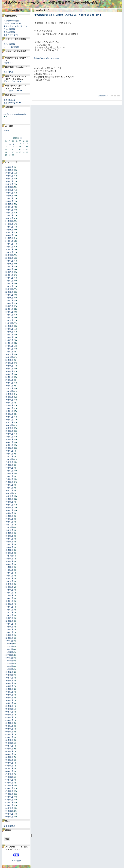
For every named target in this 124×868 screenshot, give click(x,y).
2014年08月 (8, 561)
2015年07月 (8, 539)
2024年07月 (8, 232)
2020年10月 (8, 360)
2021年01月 (8, 352)
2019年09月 (8, 397)
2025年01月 (8, 215)
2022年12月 (8, 286)
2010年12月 (8, 672)
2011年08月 (8, 649)
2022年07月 (8, 300)
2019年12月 (8, 388)
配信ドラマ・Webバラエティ (16, 26)
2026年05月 (8, 170)
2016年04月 (8, 513)
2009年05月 (8, 726)
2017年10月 (8, 462)
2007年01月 (8, 805)
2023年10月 (8, 258)
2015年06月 (8, 542)
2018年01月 (8, 454)
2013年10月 (8, 584)
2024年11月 (8, 221)
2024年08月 (8, 230)
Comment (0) (104, 96)
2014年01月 (8, 578)
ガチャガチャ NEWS (13, 81)
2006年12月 (8, 808)
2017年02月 (8, 485)
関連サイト (8, 63)
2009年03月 (8, 732)
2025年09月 (8, 193)
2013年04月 (8, 601)
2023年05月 (8, 272)
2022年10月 (8, 292)
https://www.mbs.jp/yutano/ (47, 58)
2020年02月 (8, 383)
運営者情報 (16, 861)
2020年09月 (8, 363)
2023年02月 (8, 281)
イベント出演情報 (11, 47)
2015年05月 (8, 544)
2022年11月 (8, 289)
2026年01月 (8, 181)
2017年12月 (8, 456)
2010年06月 (8, 689)
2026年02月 (8, 179)
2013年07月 (8, 593)
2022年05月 (8, 306)
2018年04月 (8, 445)
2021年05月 (8, 340)
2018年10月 (8, 428)
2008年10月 (8, 746)
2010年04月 (8, 695)
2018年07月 (8, 437)
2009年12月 (8, 706)
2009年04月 (8, 729)
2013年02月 (8, 607)
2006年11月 (8, 811)
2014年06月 (8, 567)
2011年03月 (8, 663)
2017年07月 (8, 471)
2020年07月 (8, 369)
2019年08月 (8, 400)
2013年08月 (8, 590)
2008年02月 (8, 768)
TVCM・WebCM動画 (12, 23)
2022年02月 (8, 315)
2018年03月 (8, 448)
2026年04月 (8, 173)
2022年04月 (8, 309)
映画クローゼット (11, 35)
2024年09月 (8, 227)
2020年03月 (8, 380)
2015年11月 (8, 527)
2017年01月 (8, 488)
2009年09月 (8, 715)
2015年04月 (8, 547)
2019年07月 (8, 403)
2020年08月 (8, 366)
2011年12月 (8, 641)
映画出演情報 (9, 32)
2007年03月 (8, 800)
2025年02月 (8, 213)
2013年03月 (8, 604)
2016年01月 (8, 522)
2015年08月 (8, 536)
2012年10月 (8, 615)
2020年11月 (8, 357)
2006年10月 (8, 814)
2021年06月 (8, 337)
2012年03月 (8, 632)
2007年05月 (8, 794)
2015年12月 (8, 525)
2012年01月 (8, 638)
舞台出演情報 (9, 44)
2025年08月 (8, 196)
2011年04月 (8, 661)
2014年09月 (8, 559)
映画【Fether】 (10, 100)
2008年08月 (8, 751)
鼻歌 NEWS (8, 72)
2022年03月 (8, 312)
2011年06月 (8, 655)
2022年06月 (8, 303)
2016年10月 (8, 496)
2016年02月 (8, 519)
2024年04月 (8, 241)
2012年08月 (8, 621)
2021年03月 (8, 346)
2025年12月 (8, 184)
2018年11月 (8, 425)
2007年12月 (8, 774)
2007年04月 (8, 797)
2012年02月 (8, 635)
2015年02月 (8, 550)
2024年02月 (8, 247)
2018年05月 (8, 442)
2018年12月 (8, 422)
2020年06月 (8, 371)
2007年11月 (8, 777)
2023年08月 (8, 264)
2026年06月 (8, 167)
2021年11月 (8, 323)
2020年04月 (8, 377)
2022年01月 (8, 317)
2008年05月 (8, 760)
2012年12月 (8, 612)
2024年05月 (8, 238)
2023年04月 (8, 275)
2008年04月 (8, 763)
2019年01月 (8, 420)
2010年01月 (8, 703)
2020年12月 (8, 354)
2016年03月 (8, 516)
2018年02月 (8, 451)
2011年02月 (8, 666)
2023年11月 (8, 255)
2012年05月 (8, 629)
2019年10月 (8, 394)
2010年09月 (8, 681)
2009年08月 (8, 717)
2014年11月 (8, 556)
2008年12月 (8, 740)
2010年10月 (8, 678)
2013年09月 (8, 587)
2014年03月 (8, 573)
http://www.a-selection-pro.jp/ (15, 114)
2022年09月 (8, 295)
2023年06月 (8, 269)
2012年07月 (8, 624)
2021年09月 (8, 329)
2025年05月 (8, 204)
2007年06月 (8, 791)
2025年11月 (8, 187)
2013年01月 (8, 610)
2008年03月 (8, 766)
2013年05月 (8, 598)
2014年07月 (8, 564)
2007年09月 (8, 783)
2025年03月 (8, 210)
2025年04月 (8, 207)
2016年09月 (8, 499)
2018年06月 (8, 439)
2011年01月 (8, 669)
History (6, 131)
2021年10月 (8, 326)
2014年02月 (8, 576)
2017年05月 (8, 476)
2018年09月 (8, 431)
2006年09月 (8, 817)
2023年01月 (8, 283)
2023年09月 (8, 261)
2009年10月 (8, 712)
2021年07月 (8, 335)
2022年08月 (8, 298)
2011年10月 (8, 646)
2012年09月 (8, 618)
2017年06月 (8, 473)
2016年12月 (8, 490)
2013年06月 (8, 595)
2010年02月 (8, 700)
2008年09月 (8, 749)
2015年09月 (8, 533)
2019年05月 (8, 408)
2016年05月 (8, 510)
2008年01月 (8, 771)
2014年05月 (8, 570)
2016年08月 (8, 502)
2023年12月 (8, 252)
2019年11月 (8, 391)
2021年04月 (8, 343)
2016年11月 (8, 493)
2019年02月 (8, 417)
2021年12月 (8, 320)
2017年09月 (8, 465)
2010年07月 (8, 686)
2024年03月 (8, 244)
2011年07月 (8, 652)
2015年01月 (8, 553)
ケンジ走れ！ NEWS (13, 91)
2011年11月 (8, 644)
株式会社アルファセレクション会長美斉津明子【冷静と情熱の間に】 (53, 3)
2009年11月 (8, 709)
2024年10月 (8, 224)
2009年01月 (8, 737)
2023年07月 (8, 266)
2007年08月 (8, 785)
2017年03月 (8, 482)
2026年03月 (8, 176)
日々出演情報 (9, 29)
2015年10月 (8, 530)
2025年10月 (8, 190)
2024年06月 (8, 235)
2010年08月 (8, 683)
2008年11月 (8, 743)
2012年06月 (8, 627)
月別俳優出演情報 (11, 21)
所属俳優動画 (9, 826)
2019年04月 (8, 411)
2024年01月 (8, 249)
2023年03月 (8, 278)
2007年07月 (8, 788)
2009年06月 (8, 723)
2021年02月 (8, 349)
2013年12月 (8, 581)
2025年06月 (8, 201)
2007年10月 (8, 780)
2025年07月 (8, 198)
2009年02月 (8, 734)
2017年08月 (8, 468)
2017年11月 (8, 459)
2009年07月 (8, 720)
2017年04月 (8, 479)
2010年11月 (8, 675)
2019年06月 (8, 405)
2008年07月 (8, 754)
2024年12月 (8, 218)
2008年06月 (8, 757)
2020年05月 (8, 374)
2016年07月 (8, 505)
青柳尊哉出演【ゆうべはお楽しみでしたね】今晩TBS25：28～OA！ (68, 15)
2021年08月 (8, 332)
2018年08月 (8, 434)
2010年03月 (8, 698)
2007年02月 (8, 802)
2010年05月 (8, 692)
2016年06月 (8, 508)
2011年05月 (8, 658)
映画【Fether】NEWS (13, 103)
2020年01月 (8, 386)
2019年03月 (8, 414)
